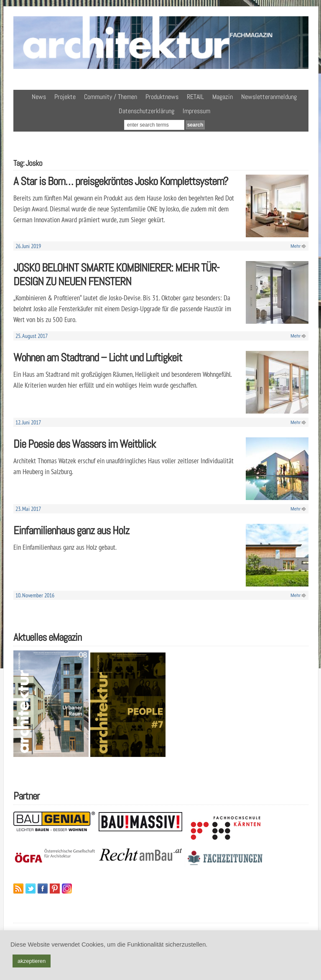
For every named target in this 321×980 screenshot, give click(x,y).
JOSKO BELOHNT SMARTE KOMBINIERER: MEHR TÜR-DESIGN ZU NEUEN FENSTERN (116, 274)
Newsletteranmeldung (269, 97)
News (39, 97)
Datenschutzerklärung (146, 111)
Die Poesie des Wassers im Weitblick (84, 444)
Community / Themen (111, 97)
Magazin (223, 97)
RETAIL (195, 97)
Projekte (65, 97)
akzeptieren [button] (32, 961)
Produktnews (162, 97)
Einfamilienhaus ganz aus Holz (71, 530)
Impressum (196, 111)
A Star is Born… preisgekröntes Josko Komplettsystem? (121, 181)
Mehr (296, 246)
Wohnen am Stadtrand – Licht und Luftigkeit (98, 357)
